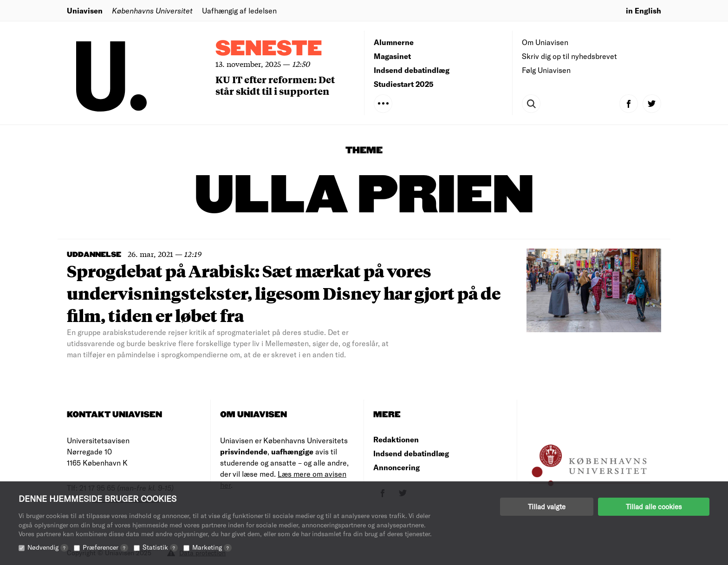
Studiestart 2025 (404, 84)
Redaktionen (396, 439)
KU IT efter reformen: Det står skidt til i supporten (275, 85)
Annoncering (396, 467)
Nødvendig (48, 547)
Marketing (212, 547)
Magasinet (392, 56)
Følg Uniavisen (546, 70)
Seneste (269, 49)
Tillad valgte (547, 506)
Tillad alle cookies (654, 506)
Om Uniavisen (545, 42)
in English (643, 10)
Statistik (160, 547)
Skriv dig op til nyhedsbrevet (569, 56)
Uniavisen (85, 10)
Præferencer (105, 547)
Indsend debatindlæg (412, 70)
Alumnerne (394, 42)
